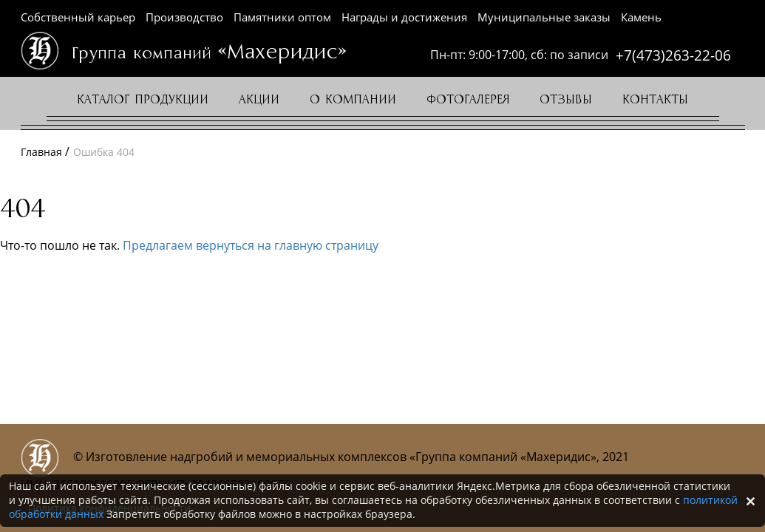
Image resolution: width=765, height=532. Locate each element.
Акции (259, 100)
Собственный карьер (78, 17)
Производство (184, 17)
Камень (641, 17)
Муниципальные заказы (544, 17)
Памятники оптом (282, 17)
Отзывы (566, 100)
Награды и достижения (404, 17)
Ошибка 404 (104, 152)
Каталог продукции (143, 100)
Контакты (655, 100)
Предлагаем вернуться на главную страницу (251, 245)
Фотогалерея (468, 100)
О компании (353, 100)
